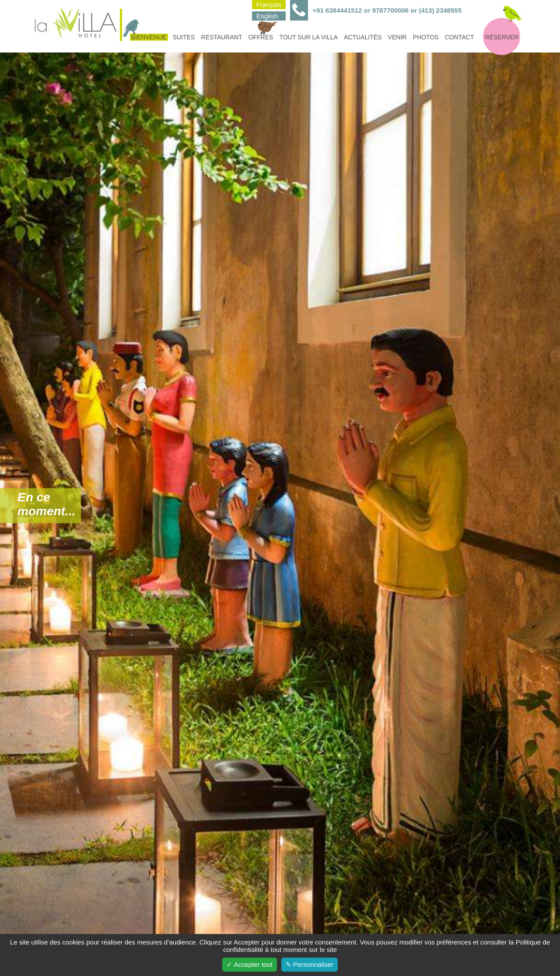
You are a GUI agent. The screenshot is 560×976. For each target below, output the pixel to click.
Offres (262, 37)
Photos (426, 37)
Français (269, 5)
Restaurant (222, 37)
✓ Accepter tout (250, 964)
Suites (184, 37)
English (267, 16)
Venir (397, 37)
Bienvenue (148, 37)
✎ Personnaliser (310, 964)
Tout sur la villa (309, 37)
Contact (460, 37)
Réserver (502, 37)
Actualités (363, 37)
